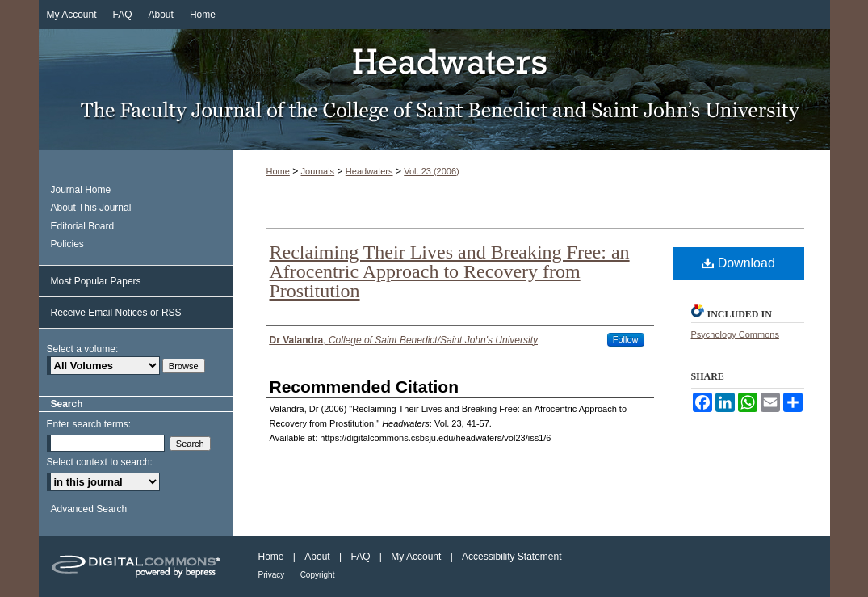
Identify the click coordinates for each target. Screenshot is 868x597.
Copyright (318, 575)
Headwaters (434, 90)
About (317, 557)
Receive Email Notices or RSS (116, 313)
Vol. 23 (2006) (432, 171)
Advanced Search (89, 509)
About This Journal (91, 208)
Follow (626, 339)
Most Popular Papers (96, 281)
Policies (67, 244)
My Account (416, 557)
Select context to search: (100, 462)
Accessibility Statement (512, 557)
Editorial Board (83, 226)
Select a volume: (83, 349)
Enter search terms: (89, 424)
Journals (318, 171)
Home (278, 171)
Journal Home (81, 190)
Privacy (272, 575)
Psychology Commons (735, 334)
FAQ (360, 557)
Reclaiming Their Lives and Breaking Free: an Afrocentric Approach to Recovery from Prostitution (450, 271)
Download (738, 263)
